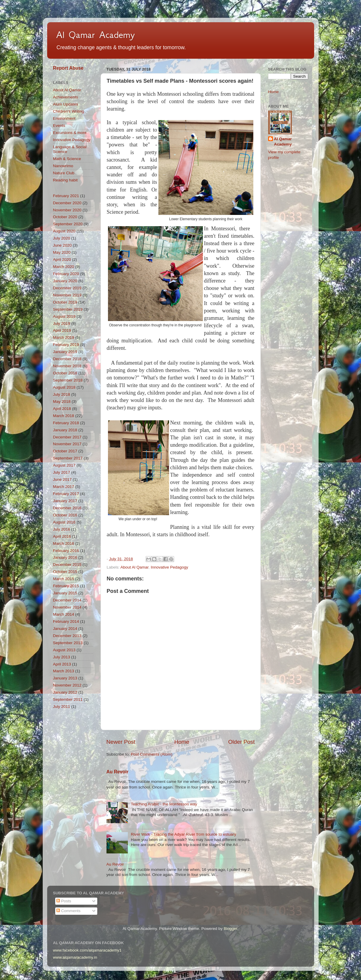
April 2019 (62, 330)
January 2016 (65, 557)
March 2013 (64, 671)
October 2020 (65, 217)
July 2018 (62, 394)
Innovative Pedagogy (169, 567)
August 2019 (64, 316)
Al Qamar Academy (96, 35)
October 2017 (65, 451)
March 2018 (64, 416)
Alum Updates (66, 104)
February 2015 (66, 586)
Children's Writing (69, 111)
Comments (68, 911)
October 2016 (65, 515)
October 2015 (65, 572)
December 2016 (67, 508)
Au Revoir (118, 772)
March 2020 (64, 267)
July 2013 (62, 657)
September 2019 (68, 309)
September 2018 (68, 380)
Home (182, 742)
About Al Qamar (135, 567)
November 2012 (67, 685)
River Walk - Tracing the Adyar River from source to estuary (183, 834)
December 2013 (67, 636)
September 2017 (68, 458)
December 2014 (67, 600)
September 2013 (68, 643)
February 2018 (66, 423)
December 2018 (67, 359)
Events (59, 126)
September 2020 (68, 224)
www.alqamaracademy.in (75, 957)
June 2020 (62, 245)
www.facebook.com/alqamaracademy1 (87, 950)
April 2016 (62, 536)
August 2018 (64, 387)
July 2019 (62, 324)
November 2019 (67, 295)
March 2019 (64, 337)
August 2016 (64, 522)
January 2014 (65, 629)
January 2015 (65, 593)
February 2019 (66, 345)
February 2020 (66, 274)
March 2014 (64, 614)
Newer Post (121, 742)
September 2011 (68, 699)
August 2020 (64, 231)
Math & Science (67, 159)
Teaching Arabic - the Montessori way (164, 804)
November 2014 (67, 607)
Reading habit (65, 180)
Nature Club (64, 173)
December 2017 (67, 437)
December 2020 (67, 203)
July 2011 (62, 707)
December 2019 (67, 288)
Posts (64, 901)
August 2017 (64, 465)
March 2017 (64, 487)
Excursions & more (70, 133)
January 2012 (65, 692)
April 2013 (62, 664)
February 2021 (66, 196)
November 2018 (67, 366)
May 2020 (62, 252)
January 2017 (65, 501)
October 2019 (65, 302)
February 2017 (66, 494)
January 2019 (65, 352)
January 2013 (65, 678)
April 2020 (62, 260)
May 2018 (62, 402)
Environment (64, 118)
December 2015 (67, 565)
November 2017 (67, 444)
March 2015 (64, 579)
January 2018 (65, 430)
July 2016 (62, 529)
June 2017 (62, 479)
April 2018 (62, 409)
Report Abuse (68, 68)
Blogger (230, 929)
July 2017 (62, 472)
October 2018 (65, 373)
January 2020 (65, 281)
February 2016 (66, 551)
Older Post (241, 742)
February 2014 (66, 621)
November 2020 (67, 210)
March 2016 (64, 544)
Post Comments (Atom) (152, 754)
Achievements (66, 97)
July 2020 (62, 238)
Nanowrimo (63, 166)
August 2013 (64, 650)
